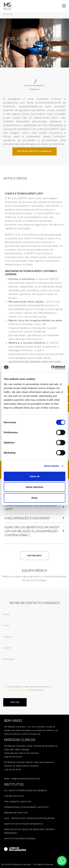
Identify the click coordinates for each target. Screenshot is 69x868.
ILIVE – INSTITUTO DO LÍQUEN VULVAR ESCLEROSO (29, 818)
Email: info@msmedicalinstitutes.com (22, 779)
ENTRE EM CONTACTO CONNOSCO (34, 151)
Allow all (34, 476)
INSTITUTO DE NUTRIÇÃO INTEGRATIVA (23, 824)
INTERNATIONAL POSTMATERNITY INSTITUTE (26, 807)
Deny (34, 498)
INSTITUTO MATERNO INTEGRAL (20, 839)
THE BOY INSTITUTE (14, 796)
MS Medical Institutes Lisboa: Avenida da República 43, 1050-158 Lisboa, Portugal (31, 748)
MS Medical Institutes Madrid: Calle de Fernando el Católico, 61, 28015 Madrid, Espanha (29, 764)
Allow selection (34, 487)
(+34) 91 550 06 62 (13, 769)
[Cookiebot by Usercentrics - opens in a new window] (51, 368)
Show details (52, 466)
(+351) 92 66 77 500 (13, 757)
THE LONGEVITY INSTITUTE (18, 802)
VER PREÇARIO (34, 556)
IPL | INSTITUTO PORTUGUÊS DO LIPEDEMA (25, 791)
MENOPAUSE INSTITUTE (16, 813)
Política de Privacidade (19, 690)
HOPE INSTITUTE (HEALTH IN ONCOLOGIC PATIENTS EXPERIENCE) (29, 831)
